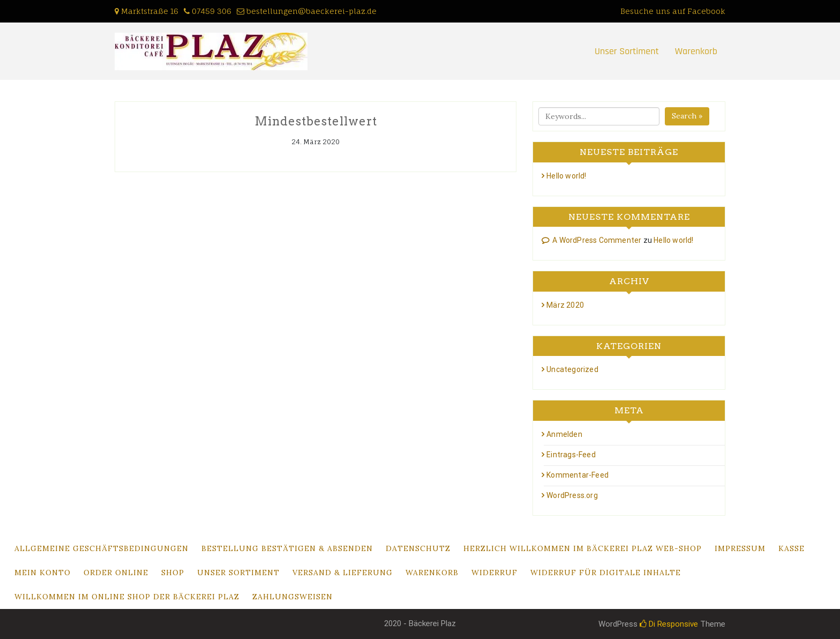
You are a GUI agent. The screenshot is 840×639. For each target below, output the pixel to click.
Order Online (116, 573)
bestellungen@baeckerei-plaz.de (312, 11)
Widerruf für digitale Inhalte (606, 573)
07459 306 (212, 11)
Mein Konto (43, 573)
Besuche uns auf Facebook (673, 11)
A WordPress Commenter (597, 240)
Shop (173, 573)
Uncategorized (572, 369)
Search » (687, 116)
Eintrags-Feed (571, 455)
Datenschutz (418, 548)
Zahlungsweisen (292, 597)
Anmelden (564, 434)
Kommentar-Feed (577, 475)
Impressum (740, 548)
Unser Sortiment (627, 51)
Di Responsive (669, 624)
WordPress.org (572, 495)
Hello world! (566, 176)
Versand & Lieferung (343, 573)
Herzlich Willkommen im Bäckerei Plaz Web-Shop (583, 548)
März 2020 (565, 305)
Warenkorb (696, 51)
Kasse (792, 548)
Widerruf (494, 573)
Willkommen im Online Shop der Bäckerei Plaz (127, 597)
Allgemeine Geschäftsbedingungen (102, 548)
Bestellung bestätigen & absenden (287, 548)
